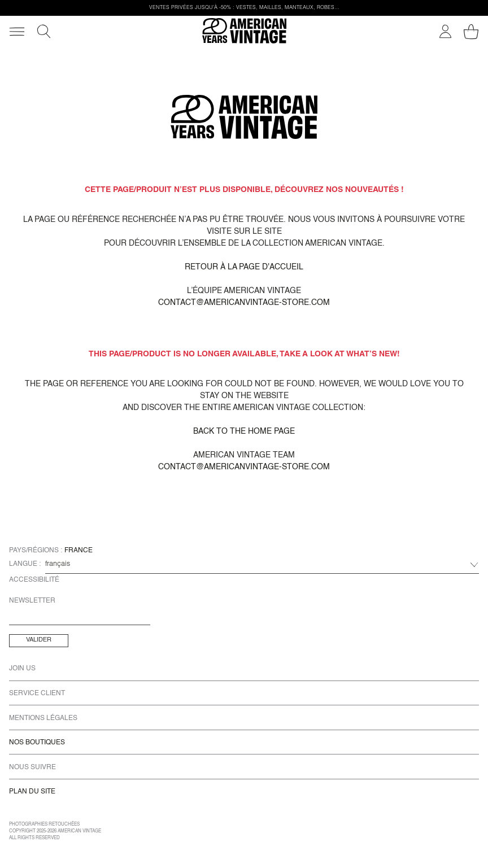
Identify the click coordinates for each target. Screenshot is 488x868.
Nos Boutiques (37, 743)
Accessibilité (34, 580)
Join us (22, 669)
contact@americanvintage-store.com (244, 303)
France (79, 551)
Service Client (37, 693)
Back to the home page (244, 431)
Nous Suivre (32, 767)
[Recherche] (44, 31)
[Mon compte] (445, 31)
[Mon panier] (471, 32)
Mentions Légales (43, 718)
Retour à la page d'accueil (244, 267)
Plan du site (32, 792)
